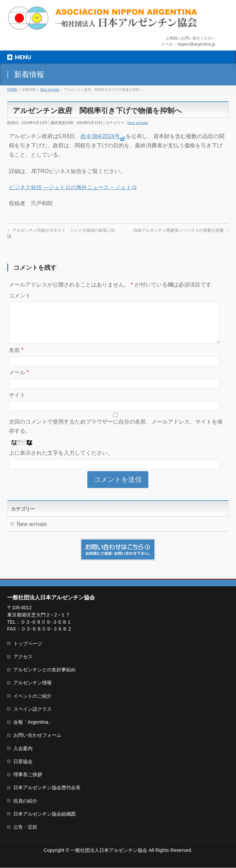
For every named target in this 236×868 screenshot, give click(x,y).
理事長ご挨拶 (28, 775)
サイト (17, 403)
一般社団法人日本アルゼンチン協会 (109, 851)
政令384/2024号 (103, 136)
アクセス (23, 657)
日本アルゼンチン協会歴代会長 (47, 788)
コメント (20, 296)
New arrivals (138, 123)
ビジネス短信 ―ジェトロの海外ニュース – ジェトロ (73, 187)
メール (19, 381)
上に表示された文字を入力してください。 (61, 461)
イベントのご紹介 (33, 696)
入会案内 (23, 749)
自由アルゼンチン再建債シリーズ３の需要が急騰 (181, 230)
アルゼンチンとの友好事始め (45, 670)
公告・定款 (25, 827)
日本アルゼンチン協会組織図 (45, 814)
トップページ (28, 644)
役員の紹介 (25, 801)
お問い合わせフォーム (37, 735)
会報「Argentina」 (33, 722)
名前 (16, 358)
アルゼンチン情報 (33, 683)
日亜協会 (23, 762)
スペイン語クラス (33, 709)
